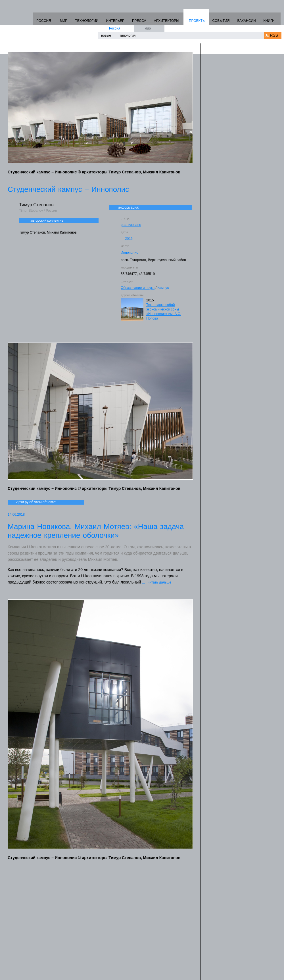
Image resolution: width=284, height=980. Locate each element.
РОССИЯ (44, 21)
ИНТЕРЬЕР (115, 21)
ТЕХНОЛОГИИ (87, 21)
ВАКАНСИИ (246, 21)
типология (128, 35)
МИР (64, 21)
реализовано (131, 225)
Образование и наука (138, 288)
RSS (274, 35)
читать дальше (159, 582)
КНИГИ (269, 21)
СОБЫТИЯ (221, 21)
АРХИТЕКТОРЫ (167, 21)
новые (106, 35)
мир (148, 28)
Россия (115, 28)
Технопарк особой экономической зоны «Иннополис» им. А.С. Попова (164, 312)
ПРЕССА (139, 21)
